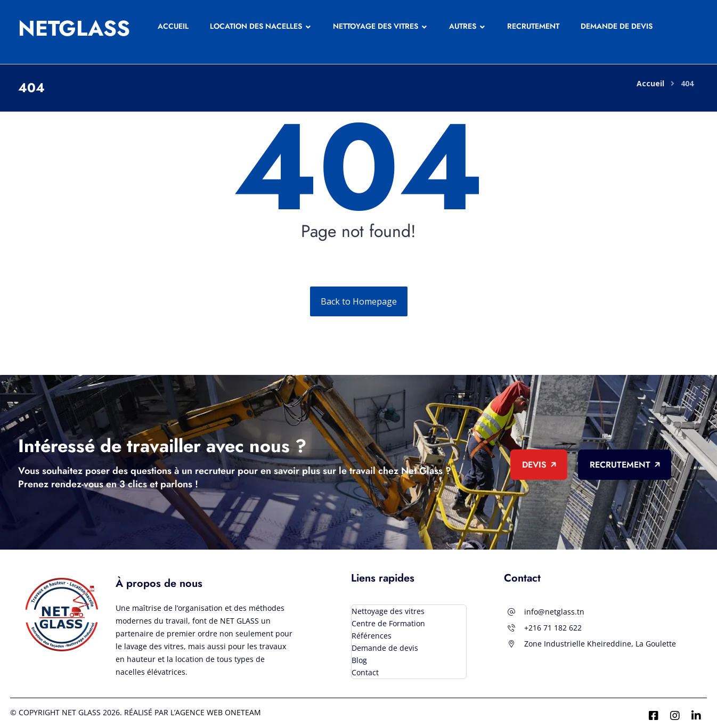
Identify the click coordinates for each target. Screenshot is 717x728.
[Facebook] (654, 716)
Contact (365, 672)
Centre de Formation (388, 623)
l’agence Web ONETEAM (216, 712)
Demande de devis (385, 648)
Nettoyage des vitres (388, 611)
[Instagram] (675, 716)
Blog (359, 660)
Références (372, 636)
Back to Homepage (359, 301)
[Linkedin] (696, 716)
